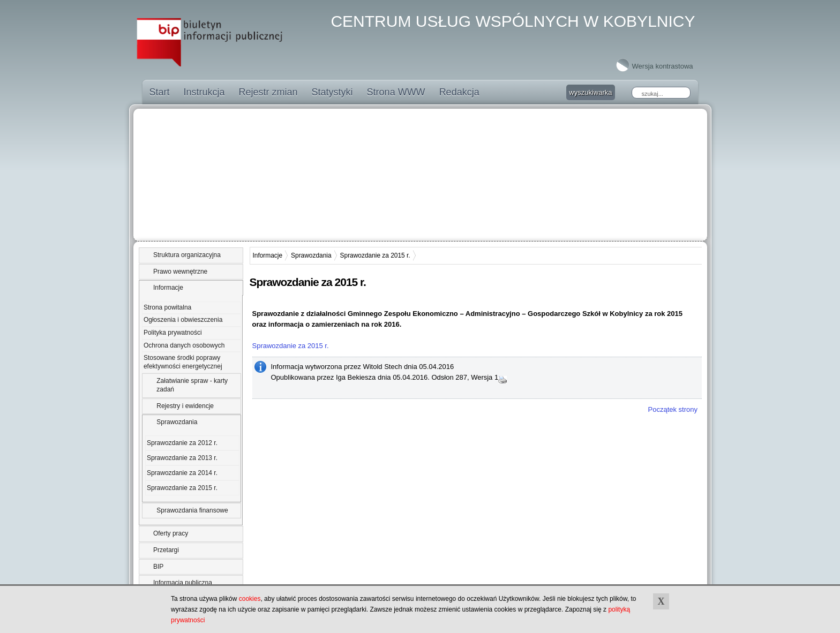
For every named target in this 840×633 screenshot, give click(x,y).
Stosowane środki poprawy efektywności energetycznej (183, 362)
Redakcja (459, 92)
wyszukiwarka (590, 92)
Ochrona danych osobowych (184, 345)
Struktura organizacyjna (187, 255)
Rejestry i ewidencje (185, 406)
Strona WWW (396, 92)
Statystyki (332, 92)
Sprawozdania (177, 422)
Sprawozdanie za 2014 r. (182, 473)
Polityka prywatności (173, 333)
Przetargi (166, 550)
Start (160, 92)
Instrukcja (204, 92)
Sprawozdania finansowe (192, 510)
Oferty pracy (171, 533)
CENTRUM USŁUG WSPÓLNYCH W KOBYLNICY (513, 21)
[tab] (191, 255)
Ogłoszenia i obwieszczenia (183, 320)
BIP (158, 567)
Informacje (168, 288)
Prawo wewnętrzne (180, 272)
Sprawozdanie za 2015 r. (182, 488)
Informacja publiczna (183, 583)
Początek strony (673, 409)
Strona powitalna (167, 307)
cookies (250, 599)
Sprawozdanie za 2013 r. (182, 458)
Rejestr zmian (268, 92)
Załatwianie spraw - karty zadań (192, 385)
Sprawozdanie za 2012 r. (182, 443)
